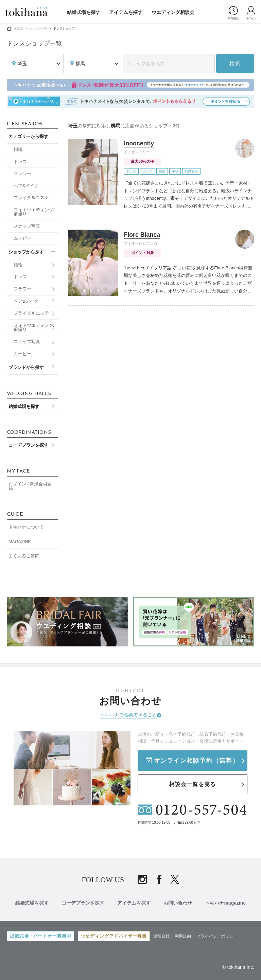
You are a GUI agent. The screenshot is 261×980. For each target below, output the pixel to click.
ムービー (22, 238)
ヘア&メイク (26, 186)
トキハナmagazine (227, 902)
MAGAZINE (20, 542)
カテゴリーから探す (28, 137)
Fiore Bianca (142, 235)
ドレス (20, 162)
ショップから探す (26, 252)
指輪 (18, 149)
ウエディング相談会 (173, 12)
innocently (139, 143)
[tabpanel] (93, 172)
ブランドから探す (26, 368)
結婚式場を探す (84, 12)
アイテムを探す (126, 12)
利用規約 (184, 934)
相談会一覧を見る (192, 783)
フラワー (22, 174)
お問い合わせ (178, 902)
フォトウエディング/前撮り (34, 212)
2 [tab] (93, 202)
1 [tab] (86, 202)
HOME (18, 29)
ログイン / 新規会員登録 (30, 486)
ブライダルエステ (31, 198)
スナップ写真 (27, 226)
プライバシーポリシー (218, 934)
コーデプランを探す (28, 445)
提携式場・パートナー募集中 (41, 934)
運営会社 (162, 934)
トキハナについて (26, 527)
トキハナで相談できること (128, 715)
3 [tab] (100, 202)
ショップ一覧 (38, 29)
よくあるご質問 (24, 556)
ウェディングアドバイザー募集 (115, 934)
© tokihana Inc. (238, 965)
